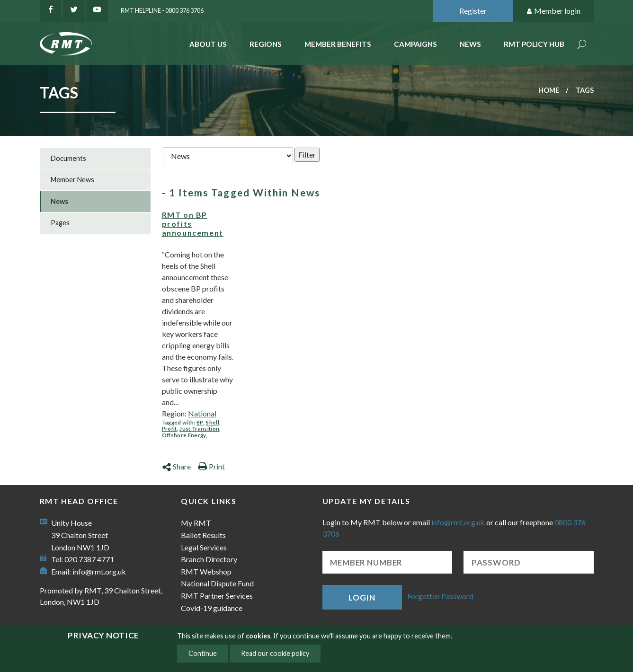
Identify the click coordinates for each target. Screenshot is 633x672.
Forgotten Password (440, 596)
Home (549, 90)
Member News (72, 180)
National (202, 413)
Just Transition (199, 429)
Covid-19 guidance (212, 608)
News (470, 44)
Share (176, 466)
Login (362, 597)
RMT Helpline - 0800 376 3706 (162, 10)
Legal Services (204, 547)
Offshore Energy (184, 435)
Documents (68, 158)
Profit (169, 429)
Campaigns (415, 44)
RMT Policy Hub (534, 44)
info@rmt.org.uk (99, 571)
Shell (212, 422)
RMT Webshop (206, 571)
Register (473, 11)
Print (211, 466)
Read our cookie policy (275, 653)
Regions (266, 44)
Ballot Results (203, 535)
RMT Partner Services (217, 596)
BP (200, 422)
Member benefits (338, 44)
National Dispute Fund (217, 583)
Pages (60, 223)
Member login (553, 11)
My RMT (196, 523)
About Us (208, 44)
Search (582, 45)
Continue (203, 653)
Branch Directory (209, 559)
